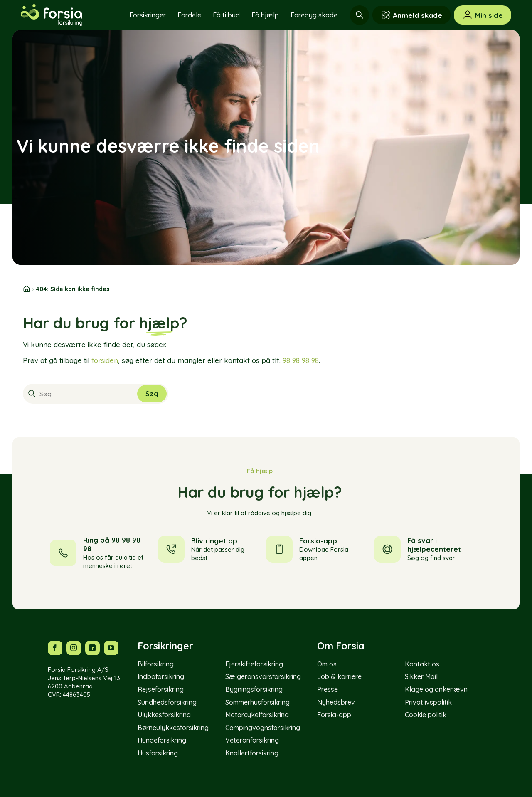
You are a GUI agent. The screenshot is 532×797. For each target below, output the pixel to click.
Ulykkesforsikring (164, 715)
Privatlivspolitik (428, 702)
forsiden (105, 360)
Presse (328, 689)
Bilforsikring (156, 664)
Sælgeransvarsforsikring (263, 676)
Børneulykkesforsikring (173, 728)
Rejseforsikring (161, 689)
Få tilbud (226, 15)
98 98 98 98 (301, 360)
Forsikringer (148, 15)
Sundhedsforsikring (167, 702)
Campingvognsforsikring (263, 728)
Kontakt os (422, 664)
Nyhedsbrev (336, 702)
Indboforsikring (161, 676)
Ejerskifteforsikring (254, 664)
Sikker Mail (421, 676)
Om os (327, 664)
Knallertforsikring (252, 753)
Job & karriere (339, 676)
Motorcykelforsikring (257, 715)
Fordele (189, 15)
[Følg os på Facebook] (55, 648)
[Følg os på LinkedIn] (92, 648)
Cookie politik (426, 715)
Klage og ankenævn (436, 689)
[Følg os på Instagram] (74, 648)
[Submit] (152, 394)
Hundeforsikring (162, 740)
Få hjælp (265, 15)
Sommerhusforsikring (257, 702)
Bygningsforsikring (254, 689)
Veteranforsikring (252, 740)
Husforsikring (158, 753)
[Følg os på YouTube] (111, 648)
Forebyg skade (314, 15)
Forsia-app (334, 715)
